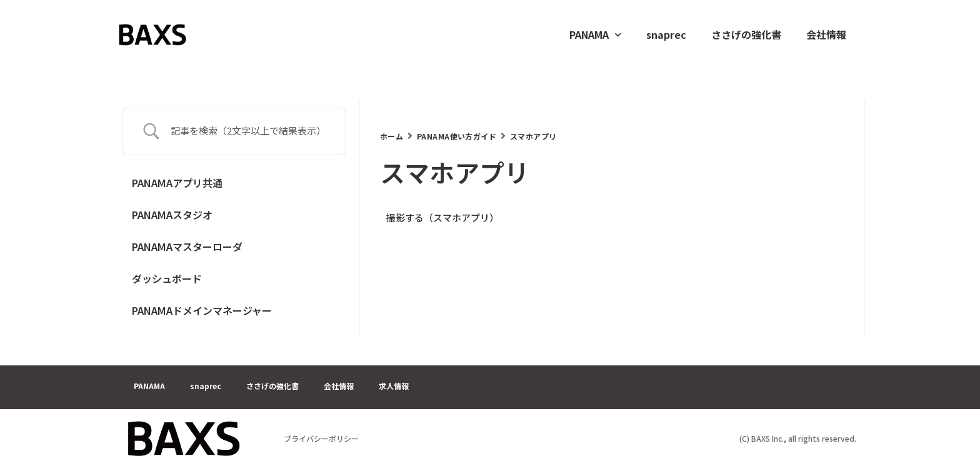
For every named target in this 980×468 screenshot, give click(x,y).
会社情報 (826, 34)
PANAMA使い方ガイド (457, 136)
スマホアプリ (533, 136)
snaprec (666, 34)
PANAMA (595, 35)
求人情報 (394, 386)
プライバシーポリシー (321, 438)
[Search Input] (249, 131)
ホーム (392, 136)
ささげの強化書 (746, 34)
